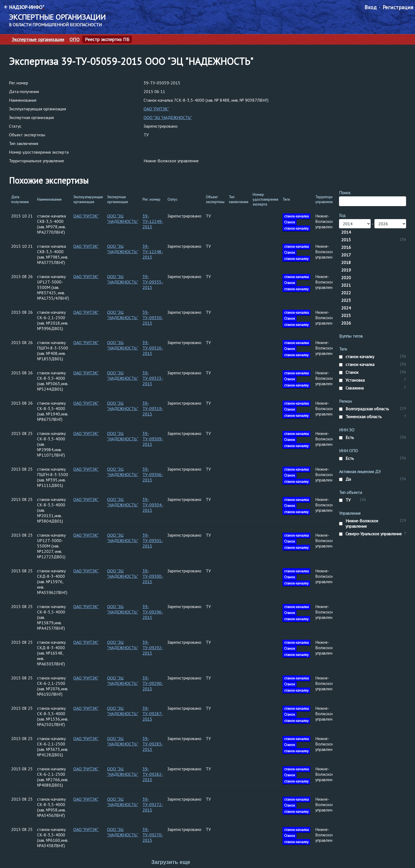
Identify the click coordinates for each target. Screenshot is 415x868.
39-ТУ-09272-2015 (153, 804)
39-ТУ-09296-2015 (153, 612)
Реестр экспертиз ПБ (107, 39)
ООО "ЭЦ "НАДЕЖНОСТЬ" (168, 117)
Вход (371, 7)
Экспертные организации (38, 39)
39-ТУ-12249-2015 (153, 221)
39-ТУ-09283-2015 (153, 744)
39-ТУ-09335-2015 (153, 282)
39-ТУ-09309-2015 (153, 439)
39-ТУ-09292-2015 (153, 648)
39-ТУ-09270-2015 (153, 835)
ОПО (74, 39)
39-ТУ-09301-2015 (153, 540)
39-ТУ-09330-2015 (153, 318)
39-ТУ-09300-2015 (153, 576)
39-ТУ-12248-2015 (153, 252)
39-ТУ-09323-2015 (153, 378)
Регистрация (398, 7)
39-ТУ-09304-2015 (153, 505)
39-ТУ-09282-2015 (153, 774)
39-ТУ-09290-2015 (153, 683)
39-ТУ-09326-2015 (153, 348)
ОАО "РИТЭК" (156, 109)
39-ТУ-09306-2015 (153, 474)
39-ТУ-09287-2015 (153, 714)
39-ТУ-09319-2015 (153, 408)
